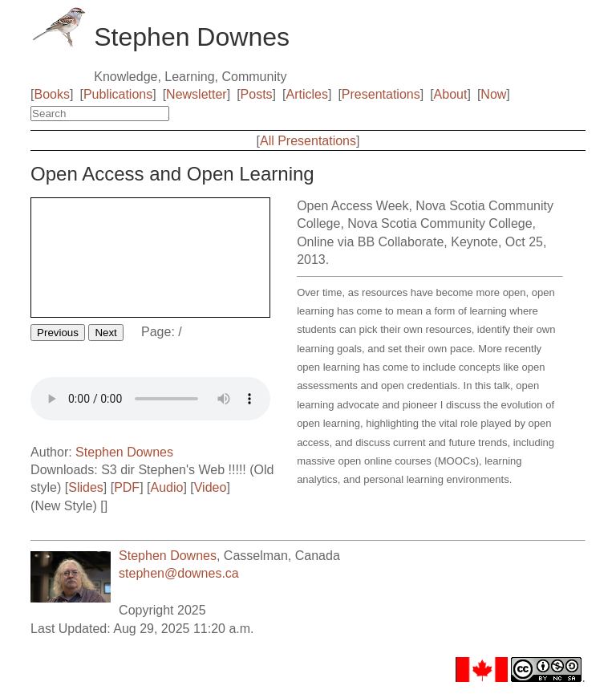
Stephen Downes (124, 452)
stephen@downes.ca (179, 573)
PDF (127, 487)
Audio (166, 487)
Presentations (381, 94)
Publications (118, 94)
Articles (307, 94)
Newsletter (197, 94)
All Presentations (308, 141)
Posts (257, 94)
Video (211, 487)
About (451, 94)
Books (52, 94)
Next (105, 333)
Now (493, 94)
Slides (86, 487)
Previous (58, 333)
